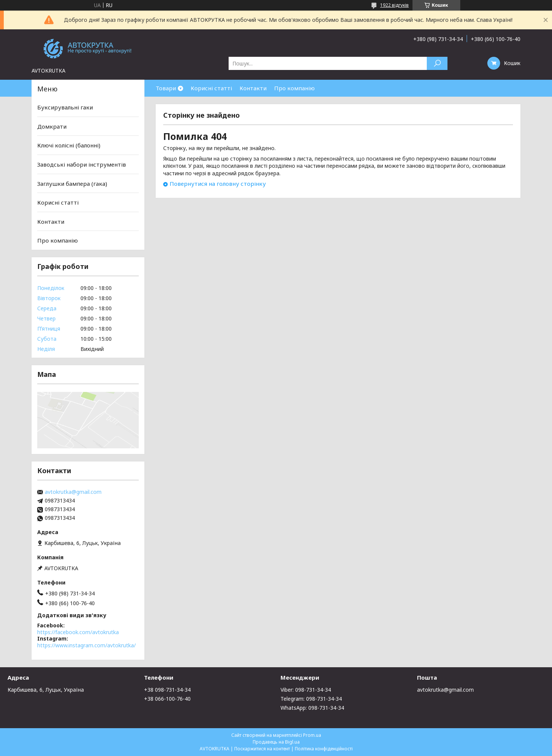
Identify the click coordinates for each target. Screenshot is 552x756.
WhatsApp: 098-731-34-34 (312, 708)
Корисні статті (211, 88)
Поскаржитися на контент (262, 749)
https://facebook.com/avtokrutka (78, 632)
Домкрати (52, 126)
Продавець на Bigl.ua (276, 742)
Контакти (253, 88)
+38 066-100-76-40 (167, 699)
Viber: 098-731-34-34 (306, 690)
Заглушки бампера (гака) (72, 183)
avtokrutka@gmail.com (73, 492)
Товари (166, 88)
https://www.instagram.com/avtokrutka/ (86, 645)
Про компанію (294, 88)
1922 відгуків (394, 5)
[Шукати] (437, 63)
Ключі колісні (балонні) (69, 145)
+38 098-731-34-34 (167, 690)
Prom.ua (312, 735)
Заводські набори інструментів (82, 164)
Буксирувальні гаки (65, 107)
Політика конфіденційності (324, 749)
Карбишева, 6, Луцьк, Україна (46, 690)
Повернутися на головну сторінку (218, 184)
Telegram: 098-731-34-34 (311, 699)
